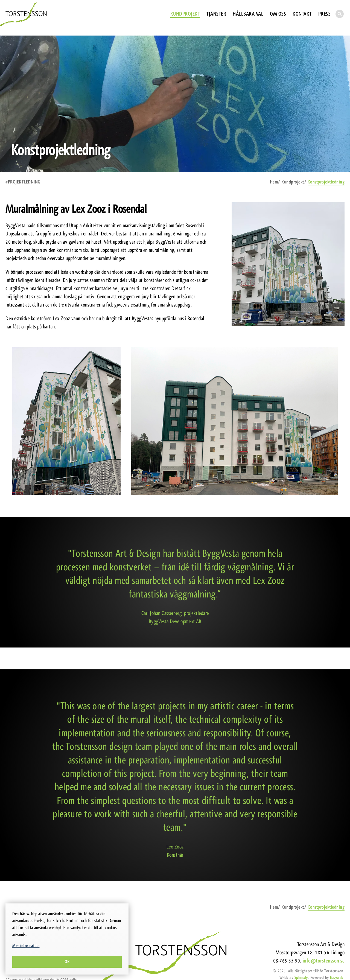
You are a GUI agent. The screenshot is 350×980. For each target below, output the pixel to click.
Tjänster (216, 14)
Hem (274, 182)
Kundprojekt (185, 14)
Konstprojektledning (326, 182)
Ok (67, 962)
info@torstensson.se (324, 961)
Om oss (278, 14)
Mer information (26, 946)
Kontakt (302, 14)
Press (325, 14)
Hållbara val (248, 14)
